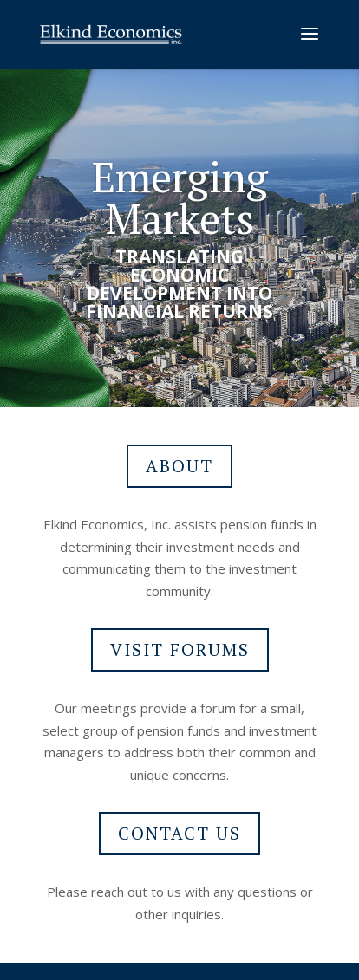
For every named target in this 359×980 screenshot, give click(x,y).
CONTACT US (179, 833)
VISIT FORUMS (180, 649)
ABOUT (179, 466)
